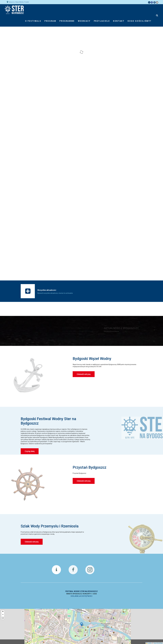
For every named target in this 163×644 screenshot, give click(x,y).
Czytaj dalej (30, 451)
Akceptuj (109, 642)
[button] (82, 624)
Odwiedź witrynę (84, 374)
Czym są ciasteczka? (120, 641)
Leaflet (149, 643)
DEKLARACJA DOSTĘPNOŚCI (81, 596)
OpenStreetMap (158, 643)
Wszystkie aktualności (47, 290)
